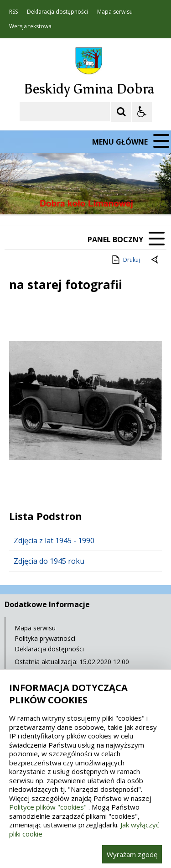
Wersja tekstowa (30, 26)
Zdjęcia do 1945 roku (49, 561)
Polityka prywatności (45, 638)
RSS (13, 12)
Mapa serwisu (115, 12)
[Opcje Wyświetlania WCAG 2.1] (142, 112)
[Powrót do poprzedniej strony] (155, 260)
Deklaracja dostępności (57, 12)
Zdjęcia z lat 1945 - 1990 (54, 541)
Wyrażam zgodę (132, 854)
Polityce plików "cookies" (48, 807)
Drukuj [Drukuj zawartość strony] (125, 260)
